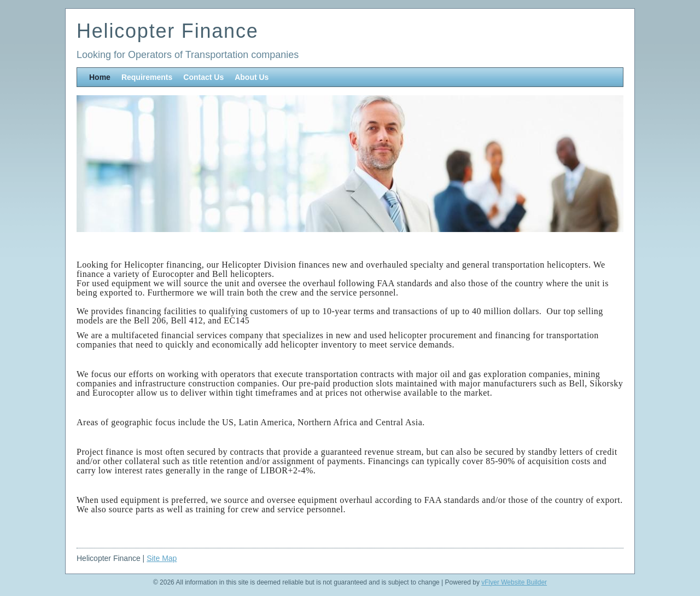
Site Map (162, 558)
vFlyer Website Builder (514, 582)
